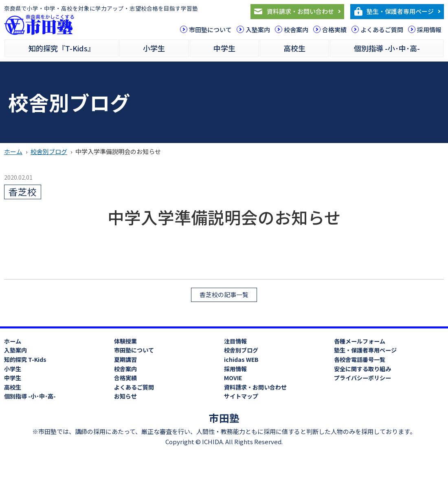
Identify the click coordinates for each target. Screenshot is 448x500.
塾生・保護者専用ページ (400, 11)
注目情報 (235, 341)
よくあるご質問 (382, 30)
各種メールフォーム (360, 341)
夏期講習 (125, 359)
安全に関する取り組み (362, 369)
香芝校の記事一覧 (224, 294)
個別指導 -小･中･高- (387, 48)
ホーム (13, 151)
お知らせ (125, 396)
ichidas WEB (241, 359)
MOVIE (233, 378)
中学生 (224, 48)
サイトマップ (241, 396)
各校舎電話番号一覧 (360, 359)
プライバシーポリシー (362, 378)
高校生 (294, 48)
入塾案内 (258, 30)
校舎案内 (296, 30)
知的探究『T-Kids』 (62, 48)
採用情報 (429, 30)
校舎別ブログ (49, 151)
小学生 (154, 48)
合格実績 (334, 30)
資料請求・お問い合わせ (300, 11)
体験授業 (125, 341)
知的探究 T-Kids (25, 359)
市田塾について (210, 30)
